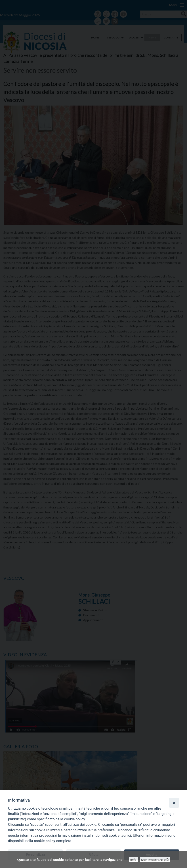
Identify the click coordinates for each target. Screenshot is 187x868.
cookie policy (45, 841)
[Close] (174, 803)
